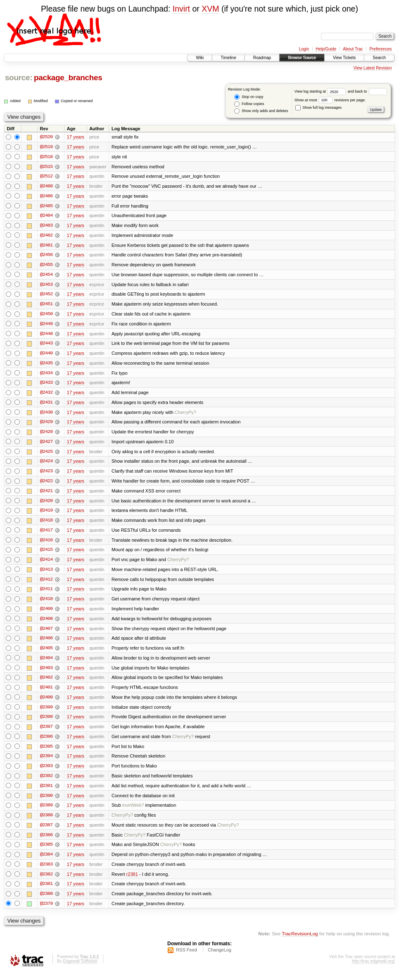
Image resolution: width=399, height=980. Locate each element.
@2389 (46, 812)
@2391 (46, 792)
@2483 (46, 226)
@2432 (46, 395)
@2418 (46, 524)
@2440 (46, 355)
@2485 (46, 206)
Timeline (228, 58)
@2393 (46, 772)
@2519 (46, 147)
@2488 (46, 186)
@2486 (46, 196)
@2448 (46, 335)
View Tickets (344, 58)
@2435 (46, 365)
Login (304, 49)
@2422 (46, 484)
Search (379, 58)
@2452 (46, 296)
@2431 (46, 405)
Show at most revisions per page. (330, 100)
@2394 (46, 762)
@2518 (46, 157)
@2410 (46, 603)
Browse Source (302, 58)
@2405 (46, 653)
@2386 (46, 841)
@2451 (46, 306)
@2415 (46, 554)
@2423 (46, 474)
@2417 (46, 534)
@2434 (46, 375)
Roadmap (262, 58)
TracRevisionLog (300, 941)
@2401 (46, 693)
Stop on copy (249, 97)
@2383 (46, 871)
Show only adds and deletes (261, 111)
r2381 (132, 881)
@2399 (46, 712)
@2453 (46, 286)
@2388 (46, 822)
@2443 (46, 345)
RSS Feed (186, 958)
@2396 (46, 742)
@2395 (46, 752)
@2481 (46, 246)
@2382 (46, 881)
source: (19, 78)
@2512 (46, 177)
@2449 (46, 325)
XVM (210, 9)
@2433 (46, 385)
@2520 (46, 137)
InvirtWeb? (133, 812)
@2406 (46, 643)
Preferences (381, 49)
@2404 (46, 663)
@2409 (46, 613)
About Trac (353, 49)
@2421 (46, 494)
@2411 (46, 593)
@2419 (46, 514)
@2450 (46, 316)
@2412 (46, 583)
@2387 (46, 832)
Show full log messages (318, 108)
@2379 (46, 911)
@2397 (46, 732)
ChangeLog (220, 958)
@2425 (46, 454)
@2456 (46, 256)
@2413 (46, 574)
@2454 (46, 276)
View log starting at (321, 91)
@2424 (46, 464)
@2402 (46, 683)
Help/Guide (326, 49)
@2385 (46, 851)
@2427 (46, 445)
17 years (76, 137)
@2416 (46, 544)
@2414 (46, 564)
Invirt (181, 9)
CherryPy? (185, 415)
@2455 (46, 266)
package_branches (68, 78)
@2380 (46, 901)
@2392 (46, 782)
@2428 (46, 435)
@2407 (46, 633)
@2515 (46, 167)
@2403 (46, 673)
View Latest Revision (373, 68)
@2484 (46, 216)
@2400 (46, 703)
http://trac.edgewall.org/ (373, 969)
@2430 (46, 415)
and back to (367, 91)
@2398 (46, 722)
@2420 (46, 504)
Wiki (200, 58)
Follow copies (249, 104)
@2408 (46, 623)
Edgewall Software (80, 969)
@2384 (46, 861)
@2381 (46, 891)
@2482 (46, 236)
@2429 (46, 425)
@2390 (46, 802)
